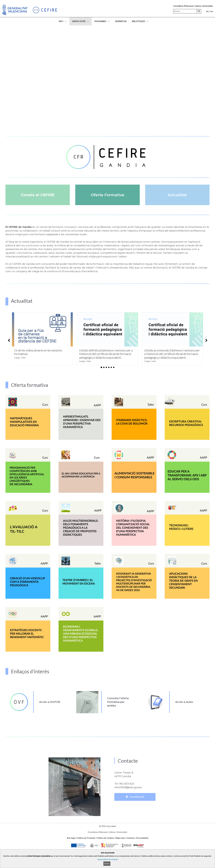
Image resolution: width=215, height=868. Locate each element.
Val (207, 11)
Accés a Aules (184, 702)
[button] (155, 21)
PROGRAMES (103, 21)
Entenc (107, 864)
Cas (211, 11)
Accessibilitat (142, 838)
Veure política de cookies (108, 859)
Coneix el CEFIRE (38, 195)
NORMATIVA (121, 21)
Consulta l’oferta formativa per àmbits (118, 702)
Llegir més (20, 358)
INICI (64, 21)
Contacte (131, 838)
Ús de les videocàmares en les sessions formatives (38, 352)
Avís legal (71, 838)
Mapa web (120, 838)
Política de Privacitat (86, 838)
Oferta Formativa (107, 195)
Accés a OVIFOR (50, 702)
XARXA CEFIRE (82, 21)
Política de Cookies (105, 838)
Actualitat (177, 195)
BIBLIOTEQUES (142, 21)
